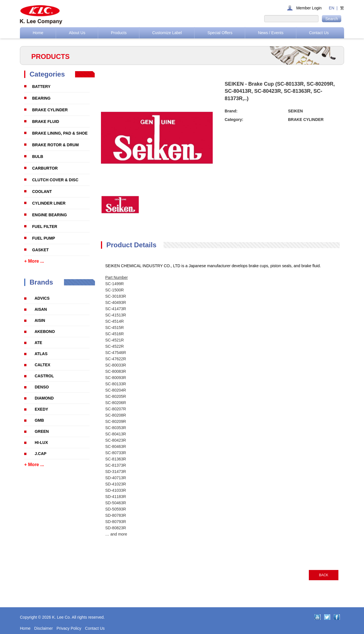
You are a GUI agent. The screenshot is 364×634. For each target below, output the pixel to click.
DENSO (42, 387)
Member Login (309, 8)
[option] (120, 205)
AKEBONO (45, 332)
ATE (38, 343)
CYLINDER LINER (49, 203)
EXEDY (41, 409)
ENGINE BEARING (49, 215)
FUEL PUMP (44, 238)
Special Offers (220, 33)
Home (38, 33)
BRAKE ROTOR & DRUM (55, 145)
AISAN (41, 309)
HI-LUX (41, 442)
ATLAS (41, 354)
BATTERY (41, 87)
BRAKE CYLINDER (50, 110)
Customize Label (167, 33)
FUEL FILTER (45, 227)
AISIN (40, 320)
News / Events (271, 33)
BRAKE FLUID (46, 122)
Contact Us (319, 33)
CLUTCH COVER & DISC (55, 180)
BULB (38, 157)
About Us (77, 33)
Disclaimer (43, 628)
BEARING (41, 98)
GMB (39, 420)
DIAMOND (44, 398)
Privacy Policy (69, 628)
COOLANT (42, 192)
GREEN (42, 431)
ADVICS (42, 298)
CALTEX (43, 365)
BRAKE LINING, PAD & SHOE (60, 133)
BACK (324, 575)
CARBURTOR (45, 168)
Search (332, 19)
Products (119, 33)
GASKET (40, 250)
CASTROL (44, 376)
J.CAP (41, 454)
